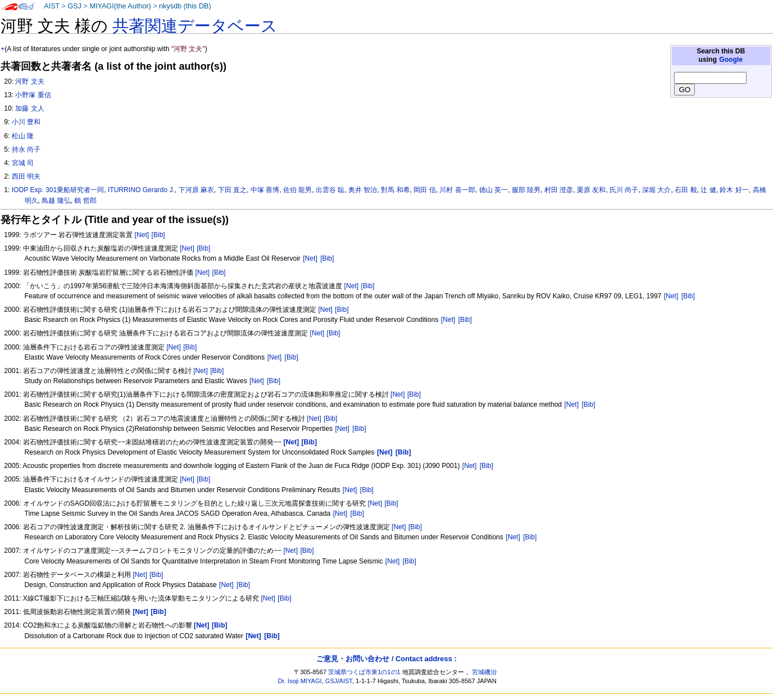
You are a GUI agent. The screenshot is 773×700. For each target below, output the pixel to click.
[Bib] (158, 235)
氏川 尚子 (624, 190)
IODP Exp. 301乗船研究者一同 (58, 190)
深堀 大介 (656, 190)
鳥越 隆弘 (56, 201)
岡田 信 (424, 190)
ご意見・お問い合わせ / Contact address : (386, 659)
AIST (52, 6)
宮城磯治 (484, 672)
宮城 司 (23, 163)
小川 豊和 (26, 122)
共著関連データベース (195, 26)
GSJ (74, 6)
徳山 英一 (494, 190)
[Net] (142, 235)
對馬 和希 (395, 190)
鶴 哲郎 (85, 201)
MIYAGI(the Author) (120, 6)
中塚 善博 (265, 190)
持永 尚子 (26, 149)
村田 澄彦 (559, 190)
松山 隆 (23, 136)
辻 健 (708, 190)
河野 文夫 (29, 81)
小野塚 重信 (33, 95)
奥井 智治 (363, 190)
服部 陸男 (526, 190)
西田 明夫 (26, 176)
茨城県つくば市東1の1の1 (364, 672)
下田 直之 (232, 190)
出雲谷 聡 (330, 190)
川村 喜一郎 (457, 190)
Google (731, 60)
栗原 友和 (591, 190)
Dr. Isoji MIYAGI (300, 681)
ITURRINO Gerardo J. (141, 190)
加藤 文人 (29, 108)
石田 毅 (686, 190)
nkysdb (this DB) (185, 6)
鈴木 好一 (734, 190)
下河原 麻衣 (196, 190)
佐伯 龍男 (297, 190)
